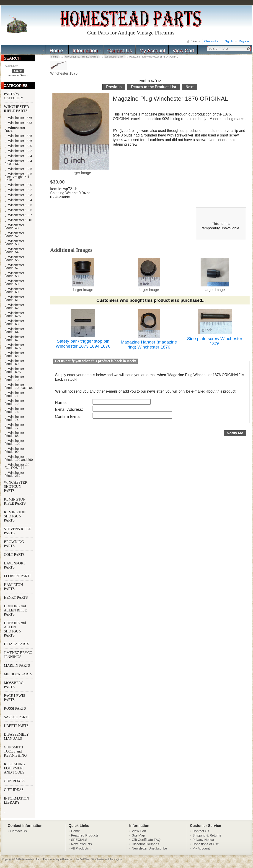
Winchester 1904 (19, 200)
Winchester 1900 (19, 185)
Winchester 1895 (19, 169)
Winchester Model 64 (15, 330)
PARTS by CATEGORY (14, 96)
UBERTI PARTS (17, 726)
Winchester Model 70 (15, 378)
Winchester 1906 (19, 210)
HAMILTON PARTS (13, 587)
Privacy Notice (203, 840)
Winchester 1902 (19, 190)
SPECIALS (79, 840)
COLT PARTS (14, 555)
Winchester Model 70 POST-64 (19, 386)
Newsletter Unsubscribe (149, 848)
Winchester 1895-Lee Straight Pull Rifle (19, 177)
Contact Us (120, 51)
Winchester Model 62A (15, 315)
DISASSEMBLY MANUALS (16, 736)
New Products (81, 844)
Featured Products (85, 835)
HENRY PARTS (16, 597)
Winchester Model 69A (15, 370)
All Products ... (82, 848)
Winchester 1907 (19, 215)
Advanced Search (18, 75)
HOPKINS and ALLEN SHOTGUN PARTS (15, 629)
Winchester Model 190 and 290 (19, 458)
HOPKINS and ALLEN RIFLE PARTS (15, 610)
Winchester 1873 (19, 123)
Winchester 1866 (19, 118)
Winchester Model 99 (15, 450)
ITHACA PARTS (17, 644)
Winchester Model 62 (15, 307)
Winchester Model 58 (15, 275)
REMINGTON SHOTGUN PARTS (15, 516)
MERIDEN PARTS (18, 674)
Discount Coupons (145, 844)
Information (85, 51)
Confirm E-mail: (69, 417)
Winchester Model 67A (15, 346)
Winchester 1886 (19, 141)
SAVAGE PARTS (17, 717)
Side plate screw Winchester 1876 (215, 341)
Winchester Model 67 (15, 338)
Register (244, 41)
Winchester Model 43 (15, 227)
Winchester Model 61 (15, 299)
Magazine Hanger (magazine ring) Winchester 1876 (149, 345)
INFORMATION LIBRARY (16, 800)
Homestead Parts (32, 859)
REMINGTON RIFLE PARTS (15, 501)
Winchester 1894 (19, 156)
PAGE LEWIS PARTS (14, 698)
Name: (61, 403)
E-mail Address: (69, 409)
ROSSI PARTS (15, 708)
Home (56, 51)
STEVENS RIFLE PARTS (17, 531)
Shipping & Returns (207, 835)
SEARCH (12, 58)
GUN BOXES (15, 781)
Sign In (229, 41)
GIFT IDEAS (14, 790)
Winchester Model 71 (15, 394)
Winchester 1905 (19, 205)
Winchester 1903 (19, 195)
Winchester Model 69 (15, 362)
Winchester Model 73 (15, 410)
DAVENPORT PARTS (15, 565)
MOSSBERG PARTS (14, 685)
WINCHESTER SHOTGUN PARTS (16, 486)
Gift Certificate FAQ (146, 840)
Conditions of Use (206, 844)
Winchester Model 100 (15, 442)
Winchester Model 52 (15, 235)
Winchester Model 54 (15, 251)
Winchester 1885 (19, 136)
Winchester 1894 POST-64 (19, 163)
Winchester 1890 (19, 146)
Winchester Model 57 (15, 267)
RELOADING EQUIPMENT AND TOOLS (15, 768)
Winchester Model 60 (15, 291)
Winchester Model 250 (15, 474)
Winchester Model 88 (15, 434)
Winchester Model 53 (15, 243)
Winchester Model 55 (15, 259)
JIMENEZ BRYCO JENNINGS (18, 655)
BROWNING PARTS (14, 544)
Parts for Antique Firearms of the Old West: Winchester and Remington (82, 859)
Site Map (138, 835)
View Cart (183, 51)
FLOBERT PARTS (18, 576)
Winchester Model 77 (15, 426)
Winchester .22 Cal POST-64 (17, 466)
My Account (152, 51)
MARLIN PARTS (17, 665)
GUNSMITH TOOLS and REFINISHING (16, 751)
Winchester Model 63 (15, 323)
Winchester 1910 (19, 220)
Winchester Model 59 (15, 283)
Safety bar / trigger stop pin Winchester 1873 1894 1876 (83, 344)
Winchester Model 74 (15, 418)
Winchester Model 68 (15, 354)
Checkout (210, 41)
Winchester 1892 (19, 151)
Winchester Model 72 (15, 402)
